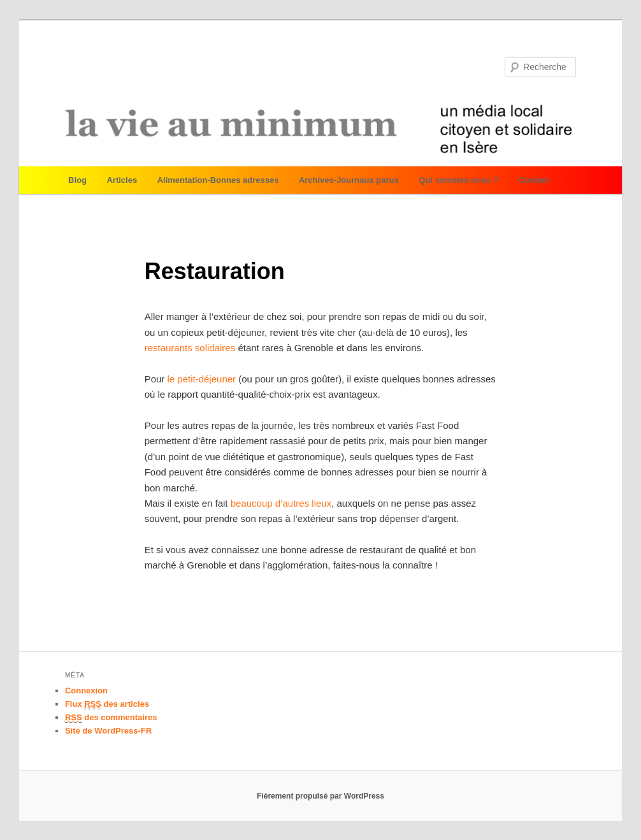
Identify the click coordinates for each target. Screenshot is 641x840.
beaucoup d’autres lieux (281, 503)
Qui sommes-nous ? (458, 180)
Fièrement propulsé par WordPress (320, 796)
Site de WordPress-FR (108, 731)
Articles (122, 180)
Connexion (86, 691)
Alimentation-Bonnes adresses (218, 180)
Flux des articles (107, 704)
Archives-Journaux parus (349, 180)
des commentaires (111, 718)
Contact (534, 180)
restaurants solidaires (191, 348)
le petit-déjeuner (202, 379)
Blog (77, 180)
